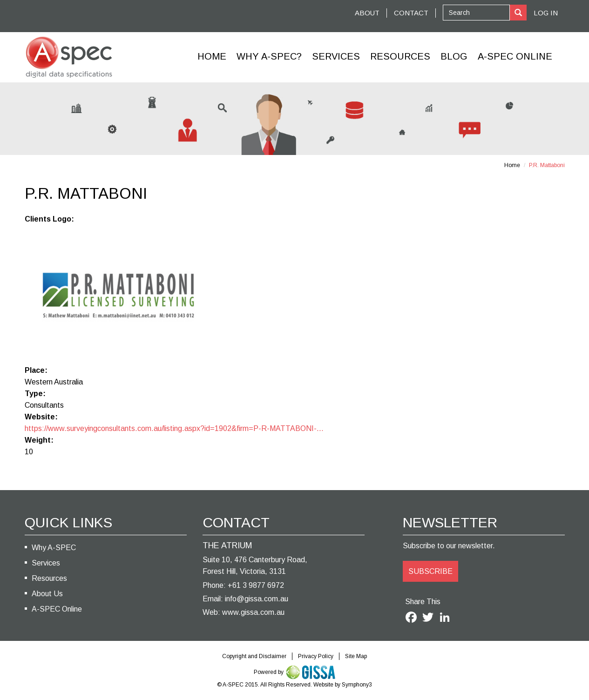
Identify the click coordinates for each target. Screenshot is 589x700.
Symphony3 (357, 685)
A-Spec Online (515, 56)
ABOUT (367, 13)
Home (212, 56)
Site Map (356, 656)
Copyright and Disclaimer (254, 656)
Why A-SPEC (54, 548)
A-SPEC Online (57, 609)
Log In (546, 13)
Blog (454, 56)
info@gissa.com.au (257, 599)
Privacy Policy (316, 656)
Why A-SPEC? (269, 56)
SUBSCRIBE (430, 571)
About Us (47, 594)
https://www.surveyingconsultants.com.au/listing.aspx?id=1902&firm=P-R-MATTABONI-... (174, 428)
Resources (400, 56)
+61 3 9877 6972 (256, 585)
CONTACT (411, 13)
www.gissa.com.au (253, 612)
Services (336, 56)
